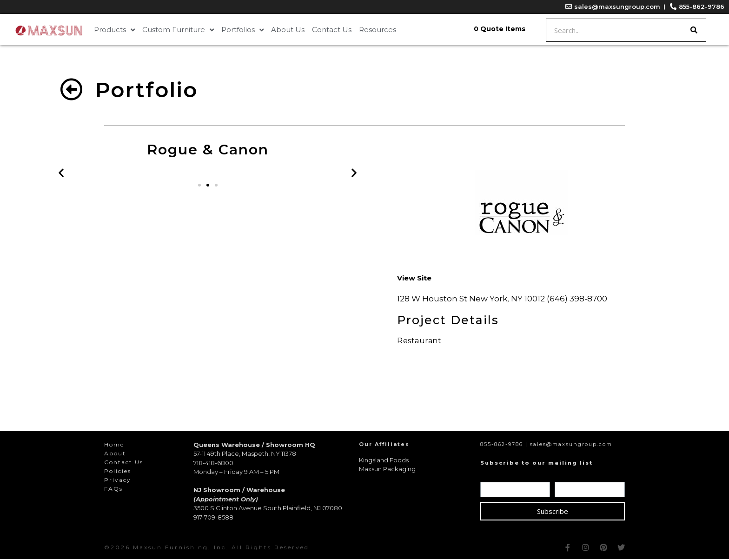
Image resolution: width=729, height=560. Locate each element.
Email (566, 477)
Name (493, 477)
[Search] (694, 30)
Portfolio (146, 90)
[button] (199, 186)
